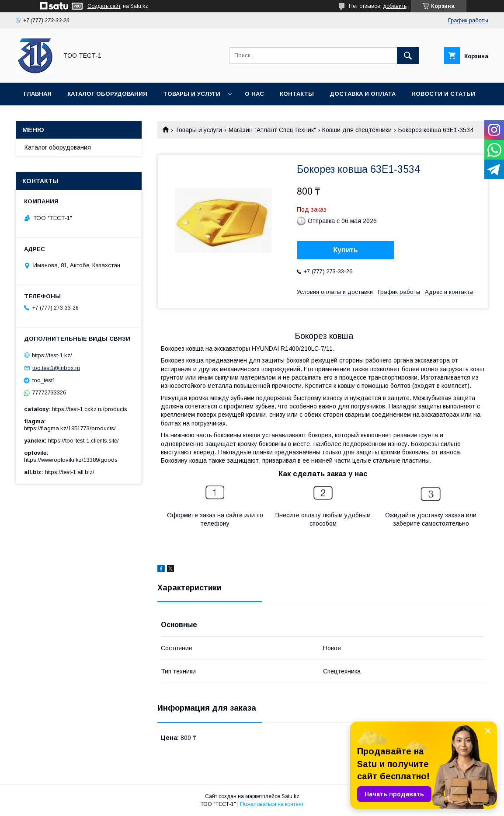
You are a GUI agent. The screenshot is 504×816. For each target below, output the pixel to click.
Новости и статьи (443, 94)
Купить (346, 250)
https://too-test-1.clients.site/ (83, 441)
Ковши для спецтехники (357, 130)
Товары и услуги (192, 94)
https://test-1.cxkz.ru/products (90, 409)
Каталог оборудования (107, 94)
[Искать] (408, 56)
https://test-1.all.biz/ (70, 472)
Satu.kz (290, 796)
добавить (395, 6)
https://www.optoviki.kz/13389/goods (71, 460)
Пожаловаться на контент (272, 804)
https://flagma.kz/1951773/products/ (70, 428)
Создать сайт (104, 6)
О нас (254, 94)
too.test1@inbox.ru (56, 368)
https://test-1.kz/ (52, 355)
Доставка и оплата (363, 94)
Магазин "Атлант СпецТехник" (272, 130)
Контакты (297, 94)
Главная (38, 94)
